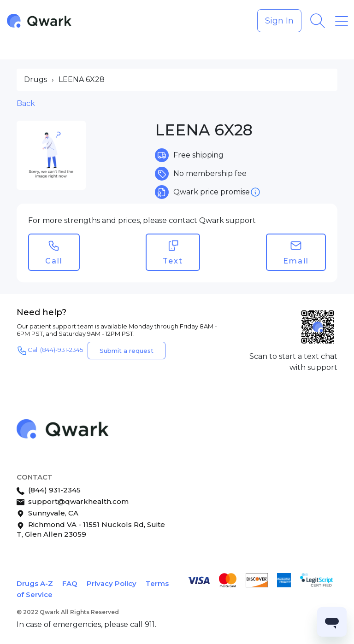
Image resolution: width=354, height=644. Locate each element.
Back (26, 103)
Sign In (279, 21)
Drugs (35, 79)
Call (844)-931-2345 (50, 351)
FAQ (70, 583)
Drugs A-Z (35, 583)
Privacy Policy (112, 583)
